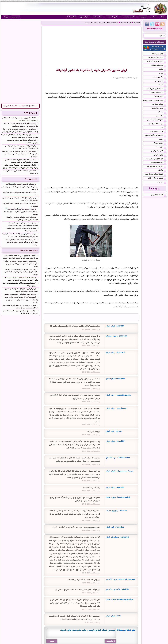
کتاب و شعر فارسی (158, 151)
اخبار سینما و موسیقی (157, 93)
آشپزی (163, 140)
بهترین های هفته (31, 113)
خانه (163, 17)
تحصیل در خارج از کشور (157, 178)
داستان (162, 112)
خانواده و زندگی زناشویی (156, 120)
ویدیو (163, 73)
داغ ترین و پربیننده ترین (157, 62)
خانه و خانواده (128, 17)
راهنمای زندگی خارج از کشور (156, 175)
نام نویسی (16, 17)
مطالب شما (98, 17)
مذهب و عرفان (160, 143)
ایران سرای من (160, 155)
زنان (163, 128)
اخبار (153, 17)
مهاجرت (162, 182)
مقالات (162, 85)
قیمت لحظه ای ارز (159, 195)
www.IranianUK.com (155, 29)
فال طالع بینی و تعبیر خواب (156, 159)
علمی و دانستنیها (159, 108)
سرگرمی (143, 17)
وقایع (163, 69)
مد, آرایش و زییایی (158, 132)
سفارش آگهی (85, 17)
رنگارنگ (162, 171)
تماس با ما (71, 17)
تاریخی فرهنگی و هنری (157, 124)
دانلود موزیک (160, 97)
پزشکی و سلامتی (159, 105)
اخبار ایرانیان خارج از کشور (156, 89)
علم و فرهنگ (112, 17)
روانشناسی (161, 116)
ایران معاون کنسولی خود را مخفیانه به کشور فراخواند (102, 23)
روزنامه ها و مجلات (158, 163)
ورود (6, 17)
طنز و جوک (161, 147)
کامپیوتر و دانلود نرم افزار (156, 167)
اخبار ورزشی (161, 81)
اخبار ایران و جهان (126, 23)
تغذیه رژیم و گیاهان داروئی (155, 136)
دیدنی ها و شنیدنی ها (157, 58)
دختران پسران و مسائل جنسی (155, 101)
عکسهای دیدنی (160, 77)
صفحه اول (137, 23)
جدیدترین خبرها (159, 54)
